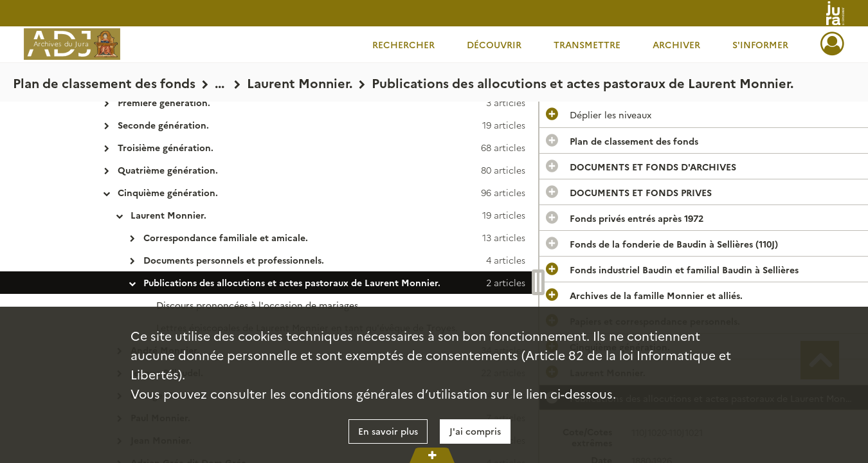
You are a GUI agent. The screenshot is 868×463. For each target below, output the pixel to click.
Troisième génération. (166, 147)
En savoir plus (388, 431)
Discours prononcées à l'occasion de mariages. (258, 305)
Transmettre (587, 44)
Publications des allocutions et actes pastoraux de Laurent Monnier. (292, 282)
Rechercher (403, 44)
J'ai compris (475, 431)
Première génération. (164, 102)
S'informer (760, 44)
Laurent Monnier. (168, 215)
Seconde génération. (163, 125)
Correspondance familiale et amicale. (226, 237)
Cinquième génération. (168, 192)
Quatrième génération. (168, 170)
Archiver (676, 44)
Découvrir (494, 44)
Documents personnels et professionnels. (234, 260)
